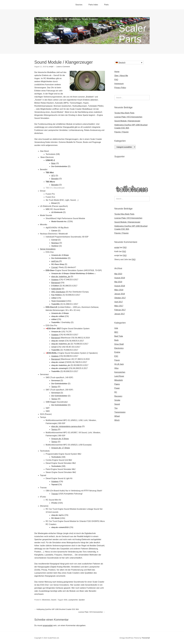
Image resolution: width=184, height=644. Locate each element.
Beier (53, 163)
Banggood (56, 283)
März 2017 (119, 306)
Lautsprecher (73, 600)
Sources (79, 5)
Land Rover (119, 376)
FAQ (116, 80)
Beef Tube (119, 336)
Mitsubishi (119, 380)
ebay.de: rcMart (58, 316)
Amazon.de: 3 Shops (60, 255)
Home (117, 72)
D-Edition (55, 286)
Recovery (118, 396)
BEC (116, 332)
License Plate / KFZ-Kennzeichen (92, 612)
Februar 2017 (120, 310)
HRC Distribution (58, 292)
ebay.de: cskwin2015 (60, 527)
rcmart (54, 347)
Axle (116, 328)
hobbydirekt (56, 289)
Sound (53, 600)
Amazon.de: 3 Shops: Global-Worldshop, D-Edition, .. (74, 273)
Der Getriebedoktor (59, 166)
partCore (55, 261)
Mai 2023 (118, 274)
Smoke (117, 400)
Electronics (46, 600)
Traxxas (55, 494)
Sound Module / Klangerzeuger (127, 121)
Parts (106, 5)
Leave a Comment (63, 67)
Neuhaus (55, 243)
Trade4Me (56, 304)
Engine (117, 352)
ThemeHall (146, 638)
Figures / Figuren (121, 132)
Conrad (54, 240)
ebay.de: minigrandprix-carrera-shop (66, 426)
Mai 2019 (118, 282)
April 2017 (119, 302)
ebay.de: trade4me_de (61, 277)
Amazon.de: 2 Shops (60, 313)
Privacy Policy (120, 88)
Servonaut (56, 381)
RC (116, 392)
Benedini (55, 179)
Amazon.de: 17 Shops (61, 448)
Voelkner (55, 246)
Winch (117, 420)
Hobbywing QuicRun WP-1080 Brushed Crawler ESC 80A (57, 609)
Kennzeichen (120, 372)
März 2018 (119, 290)
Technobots (56, 457)
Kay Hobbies (57, 295)
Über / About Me (121, 76)
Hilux (116, 368)
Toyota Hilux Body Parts (124, 113)
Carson (54, 231)
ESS (66, 600)
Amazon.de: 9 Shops (60, 439)
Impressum (119, 84)
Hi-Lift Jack (119, 364)
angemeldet (48, 625)
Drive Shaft (119, 344)
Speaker (82, 600)
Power (117, 388)
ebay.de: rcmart (58, 341)
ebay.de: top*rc (58, 515)
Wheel (117, 416)
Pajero (117, 384)
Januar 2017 (120, 314)
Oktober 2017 (120, 298)
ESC (116, 356)
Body (116, 340)
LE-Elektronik (57, 212)
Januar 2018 (120, 294)
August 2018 (120, 286)
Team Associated (58, 301)
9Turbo (54, 503)
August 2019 (120, 278)
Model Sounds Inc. (59, 221)
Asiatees (55, 280)
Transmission (120, 412)
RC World (55, 518)
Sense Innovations (48, 249)
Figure (117, 360)
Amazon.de (56, 332)
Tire (116, 408)
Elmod (54, 203)
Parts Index (93, 5)
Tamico (54, 387)
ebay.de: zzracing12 (60, 368)
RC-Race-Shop (58, 264)
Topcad (55, 485)
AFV (53, 176)
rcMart (54, 298)
